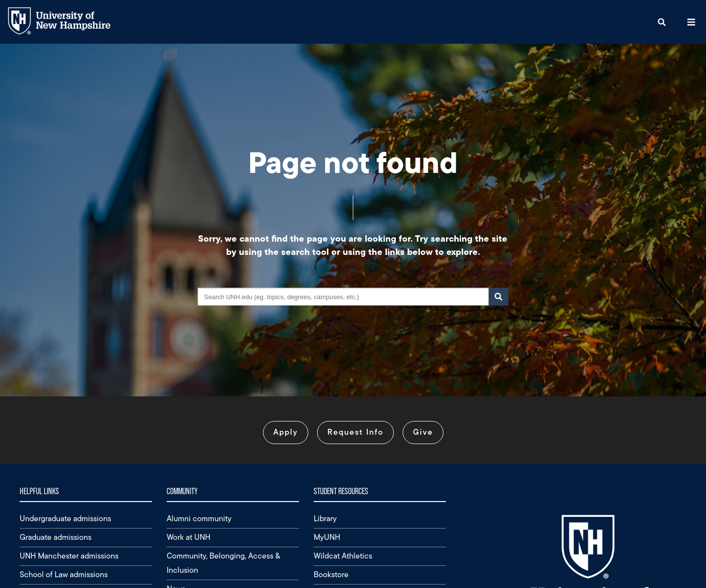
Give (423, 432)
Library (325, 518)
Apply (286, 432)
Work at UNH (189, 537)
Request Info (355, 432)
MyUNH (327, 537)
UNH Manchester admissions (69, 556)
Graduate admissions (56, 537)
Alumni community (199, 518)
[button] (662, 22)
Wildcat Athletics (343, 556)
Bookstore (331, 574)
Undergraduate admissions (65, 518)
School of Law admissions (64, 574)
